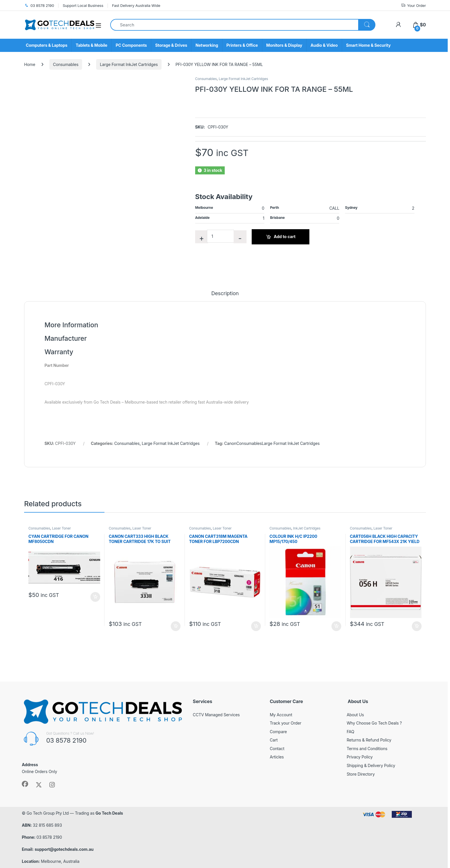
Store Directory (361, 774)
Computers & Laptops (47, 45)
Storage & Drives (171, 45)
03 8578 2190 (39, 6)
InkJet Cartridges (307, 528)
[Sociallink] (25, 784)
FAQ (350, 732)
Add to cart (285, 237)
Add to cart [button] (95, 597)
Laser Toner (61, 528)
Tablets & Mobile (92, 45)
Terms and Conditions (367, 749)
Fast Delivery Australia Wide (136, 5)
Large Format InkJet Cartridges (129, 64)
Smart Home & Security (368, 45)
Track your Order (286, 723)
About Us (355, 715)
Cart (274, 740)
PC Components (131, 45)
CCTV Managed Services (216, 715)
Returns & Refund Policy (369, 740)
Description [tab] (225, 294)
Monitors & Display (284, 45)
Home (30, 64)
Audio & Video (324, 45)
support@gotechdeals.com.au (64, 849)
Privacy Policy (360, 757)
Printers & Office (242, 45)
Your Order (413, 6)
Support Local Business (83, 5)
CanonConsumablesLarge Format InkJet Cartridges (272, 443)
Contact (277, 749)
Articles (277, 757)
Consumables (66, 64)
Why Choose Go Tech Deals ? (374, 723)
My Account (281, 715)
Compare (278, 732)
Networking (207, 45)
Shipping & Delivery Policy (371, 765)
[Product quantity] (220, 236)
